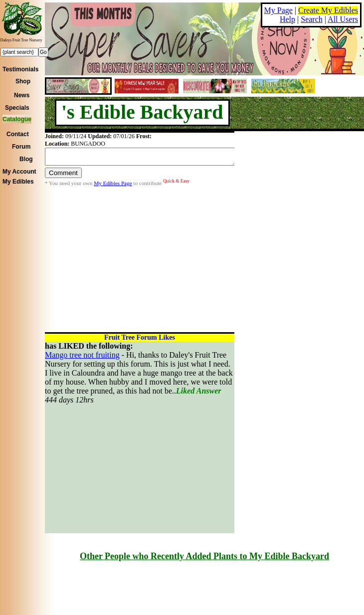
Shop (23, 81)
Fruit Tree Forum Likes (140, 337)
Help (287, 19)
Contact (18, 134)
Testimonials (20, 69)
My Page (278, 10)
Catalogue (17, 119)
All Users (343, 19)
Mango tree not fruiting (82, 355)
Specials (17, 108)
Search (312, 19)
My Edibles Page (113, 186)
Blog (26, 159)
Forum (21, 147)
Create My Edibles (328, 10)
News (22, 95)
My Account (19, 172)
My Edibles (18, 182)
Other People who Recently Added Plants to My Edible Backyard (204, 556)
